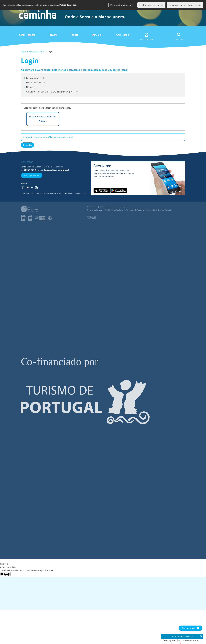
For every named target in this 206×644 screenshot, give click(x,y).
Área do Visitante (147, 39)
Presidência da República (114, 210)
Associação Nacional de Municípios (160, 210)
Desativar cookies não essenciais (185, 5)
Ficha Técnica (92, 207)
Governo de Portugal (95, 210)
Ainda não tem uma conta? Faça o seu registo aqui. (48, 137)
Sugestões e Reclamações (52, 193)
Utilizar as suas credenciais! (43, 119)
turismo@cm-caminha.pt (57, 170)
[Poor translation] (7, 574)
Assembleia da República (135, 210)
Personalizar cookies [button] (121, 5)
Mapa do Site (80, 193)
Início (23, 52)
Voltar (29, 145)
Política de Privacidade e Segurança (113, 207)
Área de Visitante (37, 52)
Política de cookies (68, 5)
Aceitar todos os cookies (151, 5)
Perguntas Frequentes (30, 193)
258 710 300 (30, 170)
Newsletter (68, 193)
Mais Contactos (32, 175)
